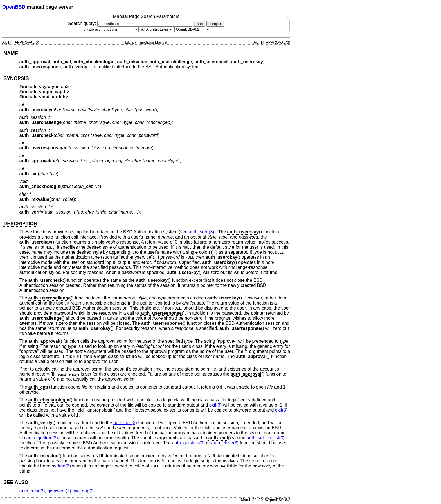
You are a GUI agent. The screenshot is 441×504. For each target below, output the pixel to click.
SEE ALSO (16, 482)
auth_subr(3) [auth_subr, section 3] (202, 232)
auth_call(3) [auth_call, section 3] (125, 423)
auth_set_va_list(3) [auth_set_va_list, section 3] (266, 438)
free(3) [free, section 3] (64, 466)
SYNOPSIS (16, 78)
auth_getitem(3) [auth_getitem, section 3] (42, 438)
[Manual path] (192, 29)
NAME (11, 53)
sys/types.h (54, 87)
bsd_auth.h (54, 97)
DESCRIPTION (20, 224)
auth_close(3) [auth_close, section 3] (225, 443)
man (199, 24)
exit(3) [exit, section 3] (215, 405)
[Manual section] (110, 29)
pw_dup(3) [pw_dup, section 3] (84, 491)
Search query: (131, 23)
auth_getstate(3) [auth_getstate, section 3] (189, 443)
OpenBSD (14, 7)
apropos (215, 24)
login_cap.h (54, 92)
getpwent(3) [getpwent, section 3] (59, 491)
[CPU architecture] (157, 29)
